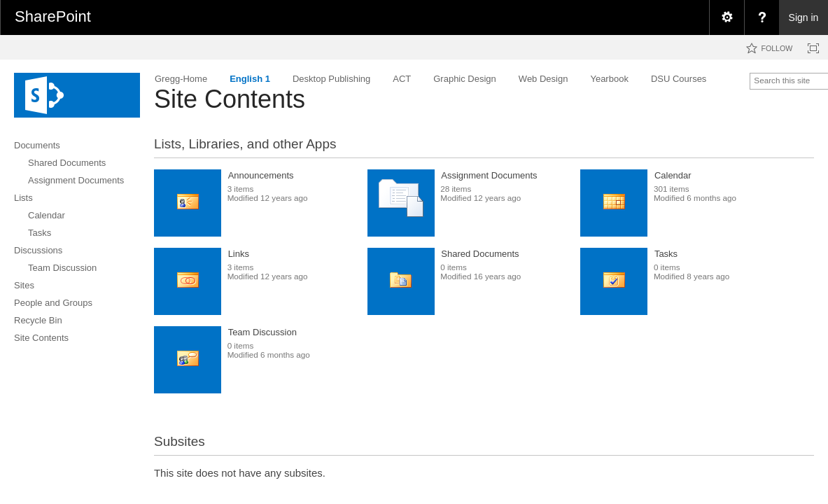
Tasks (666, 254)
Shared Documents (480, 254)
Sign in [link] (804, 17)
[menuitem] (727, 17)
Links (239, 254)
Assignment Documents (489, 175)
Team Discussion (262, 332)
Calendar (673, 175)
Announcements (261, 175)
